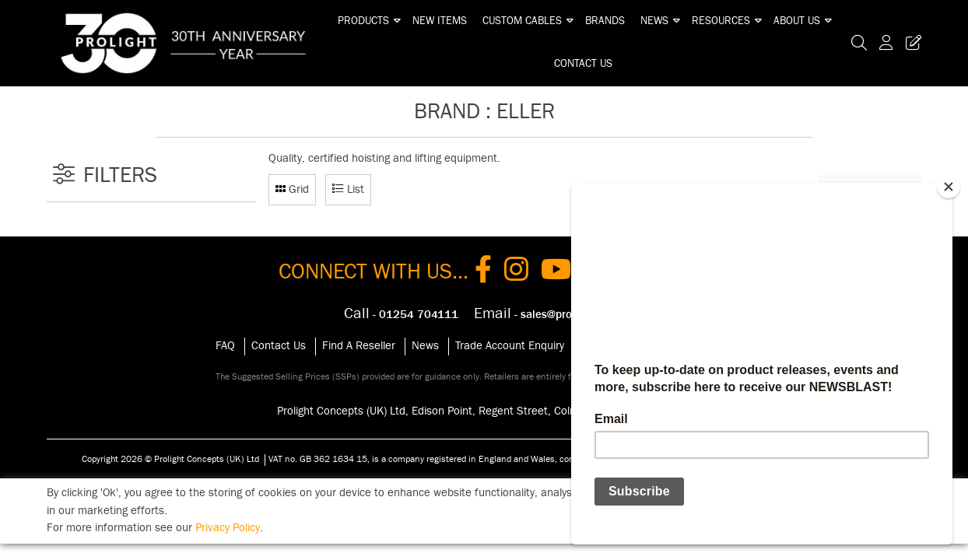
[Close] (949, 187)
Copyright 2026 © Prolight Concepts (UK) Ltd (170, 459)
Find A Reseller (359, 346)
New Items (440, 21)
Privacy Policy (228, 528)
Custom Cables (522, 21)
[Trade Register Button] (910, 43)
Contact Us (583, 64)
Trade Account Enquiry (510, 346)
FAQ (225, 346)
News (654, 21)
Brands (605, 21)
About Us (797, 21)
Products (363, 21)
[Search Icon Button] (859, 43)
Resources (721, 21)
